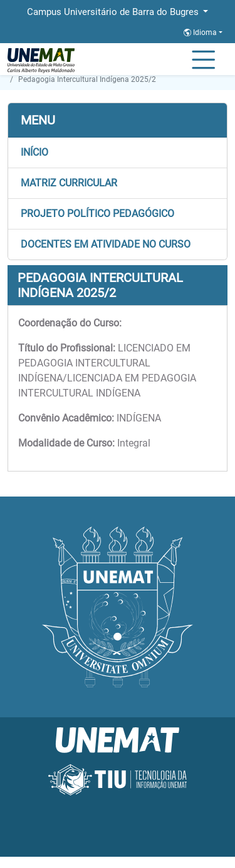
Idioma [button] (201, 33)
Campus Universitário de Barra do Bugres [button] (114, 12)
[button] (118, 153)
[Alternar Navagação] (203, 61)
